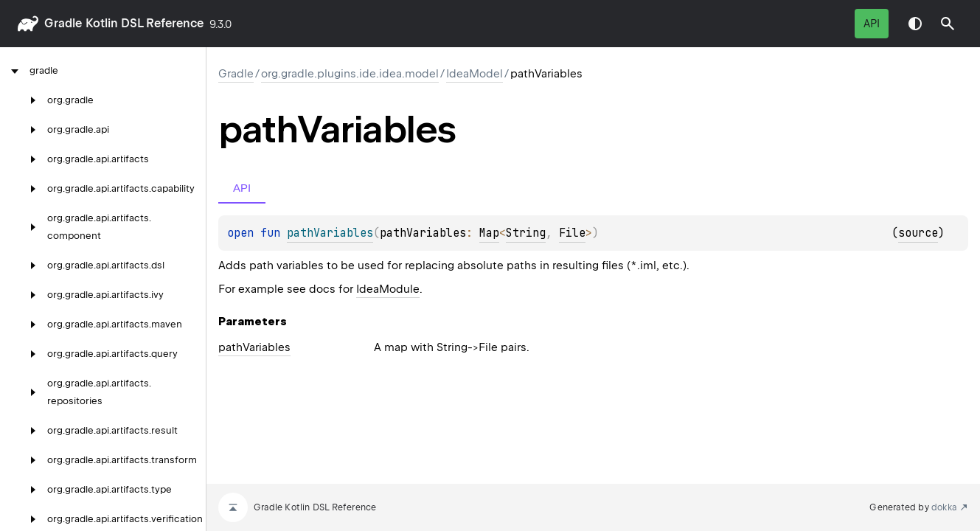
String (526, 233)
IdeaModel (475, 74)
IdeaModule (388, 289)
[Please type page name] (948, 24)
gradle (63, 23)
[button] (948, 24)
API (872, 24)
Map (489, 233)
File (572, 233)
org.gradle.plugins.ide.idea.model (350, 74)
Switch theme (915, 24)
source (918, 233)
